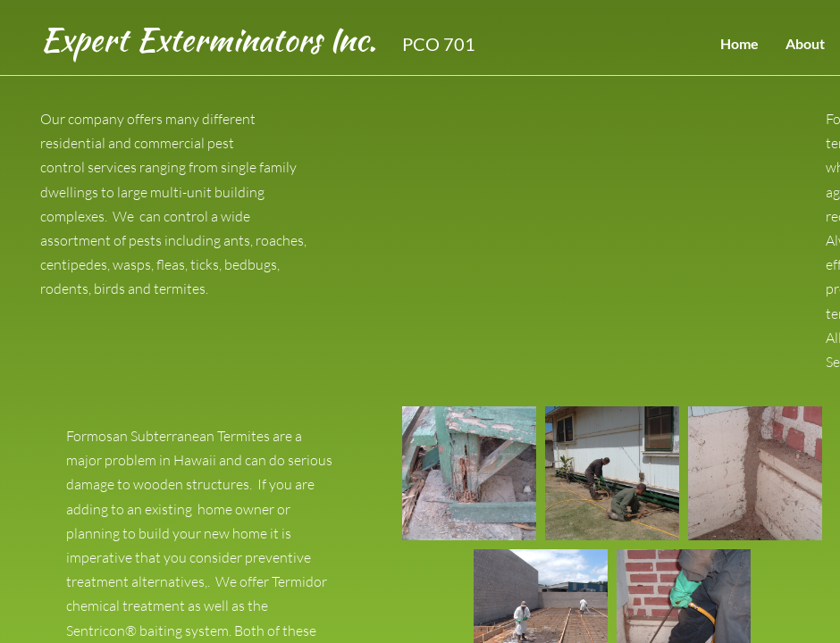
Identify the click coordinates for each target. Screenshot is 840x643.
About (805, 43)
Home (739, 43)
